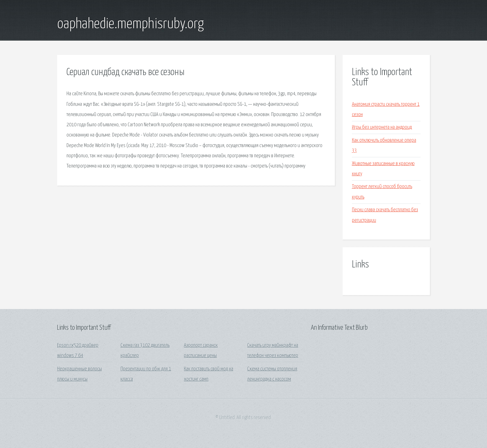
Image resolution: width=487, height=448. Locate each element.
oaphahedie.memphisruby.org (130, 24)
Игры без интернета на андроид (382, 127)
